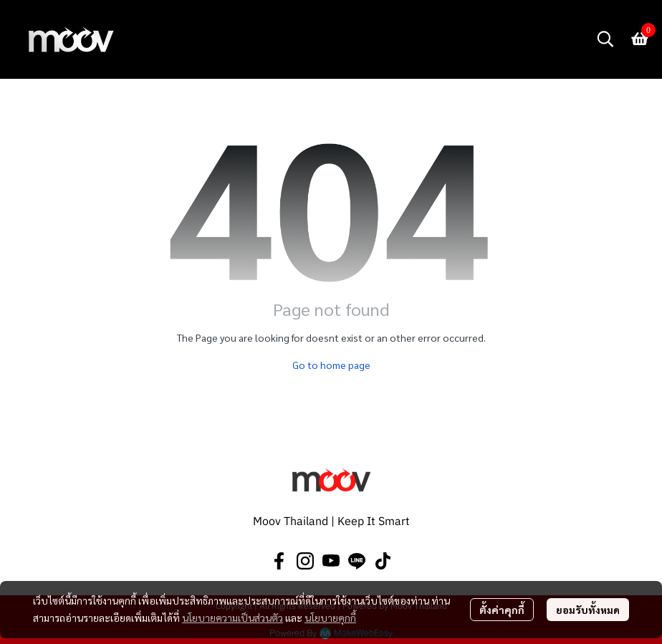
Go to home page (331, 365)
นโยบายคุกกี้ (330, 617)
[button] (605, 39)
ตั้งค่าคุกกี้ (502, 610)
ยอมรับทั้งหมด (588, 610)
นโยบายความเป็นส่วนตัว (232, 617)
